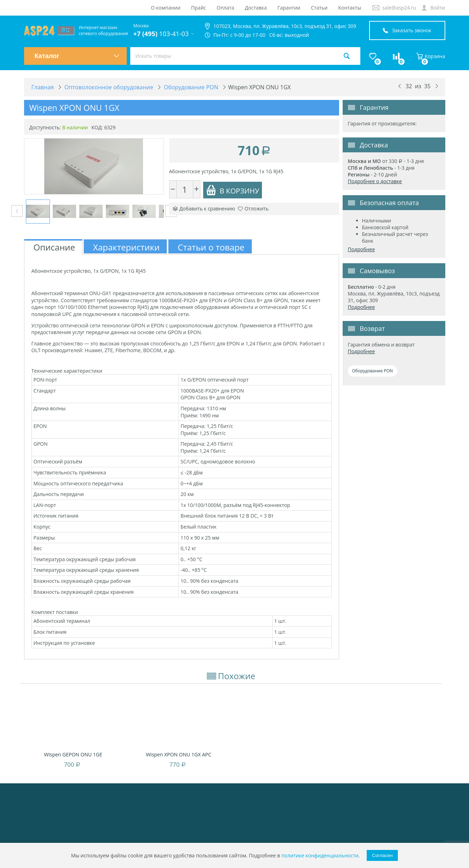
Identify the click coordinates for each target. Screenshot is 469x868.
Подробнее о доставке (375, 181)
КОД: (97, 127)
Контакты (350, 8)
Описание (55, 247)
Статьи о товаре (211, 247)
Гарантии (289, 8)
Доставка (256, 8)
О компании (166, 8)
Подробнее (362, 249)
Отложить (253, 208)
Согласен (382, 855)
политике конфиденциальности (320, 855)
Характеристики (126, 247)
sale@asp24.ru (399, 8)
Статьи (319, 8)
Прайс (199, 8)
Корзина (431, 56)
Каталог (77, 56)
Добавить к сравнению (204, 208)
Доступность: (45, 127)
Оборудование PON (373, 371)
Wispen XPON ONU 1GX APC (179, 754)
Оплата (225, 8)
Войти (438, 8)
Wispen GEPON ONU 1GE (73, 754)
